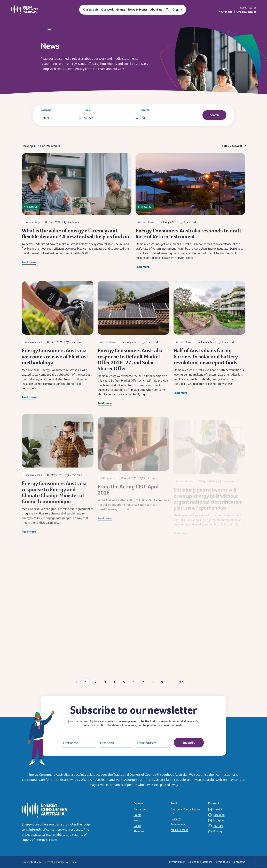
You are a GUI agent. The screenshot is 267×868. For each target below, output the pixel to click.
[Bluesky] (225, 831)
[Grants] (150, 815)
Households (226, 12)
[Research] (187, 819)
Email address (147, 743)
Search (146, 110)
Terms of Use (222, 862)
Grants (121, 9)
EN (178, 10)
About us (156, 9)
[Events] (150, 826)
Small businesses (246, 12)
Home (48, 29)
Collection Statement (200, 862)
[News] (150, 820)
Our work (107, 9)
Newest (237, 146)
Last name (107, 743)
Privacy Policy (177, 862)
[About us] (150, 831)
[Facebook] (225, 815)
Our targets (91, 9)
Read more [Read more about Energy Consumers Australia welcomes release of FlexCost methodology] (29, 405)
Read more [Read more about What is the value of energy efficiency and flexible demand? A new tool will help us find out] (29, 263)
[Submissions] (187, 824)
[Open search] (167, 10)
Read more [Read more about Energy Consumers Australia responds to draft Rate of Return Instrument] (143, 271)
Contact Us (239, 862)
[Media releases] (187, 830)
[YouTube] (225, 826)
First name (71, 743)
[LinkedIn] (225, 810)
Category (46, 110)
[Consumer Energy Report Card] (187, 812)
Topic (87, 110)
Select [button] (45, 118)
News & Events (138, 9)
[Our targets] (150, 810)
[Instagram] (225, 820)
